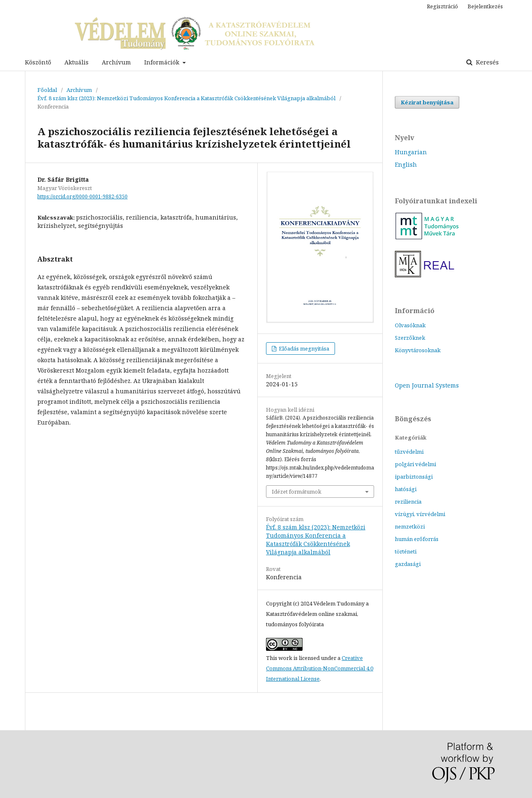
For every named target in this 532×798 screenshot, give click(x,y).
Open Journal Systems (427, 385)
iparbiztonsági (414, 477)
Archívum (116, 62)
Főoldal (47, 90)
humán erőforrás (417, 539)
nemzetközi (410, 526)
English (406, 164)
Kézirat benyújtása (427, 102)
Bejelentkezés (485, 6)
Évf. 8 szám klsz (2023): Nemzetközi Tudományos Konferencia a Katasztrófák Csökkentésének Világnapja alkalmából (186, 98)
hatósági (406, 489)
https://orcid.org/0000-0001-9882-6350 (83, 196)
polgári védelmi (415, 464)
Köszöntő (38, 62)
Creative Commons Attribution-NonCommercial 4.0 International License (320, 668)
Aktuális (76, 62)
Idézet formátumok (297, 492)
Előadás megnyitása (303, 348)
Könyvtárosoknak (418, 350)
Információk (163, 62)
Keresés (486, 62)
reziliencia (408, 502)
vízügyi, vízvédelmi (420, 514)
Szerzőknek (410, 338)
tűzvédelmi (409, 452)
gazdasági (408, 564)
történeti (406, 551)
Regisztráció (442, 6)
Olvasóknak (410, 325)
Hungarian (411, 152)
